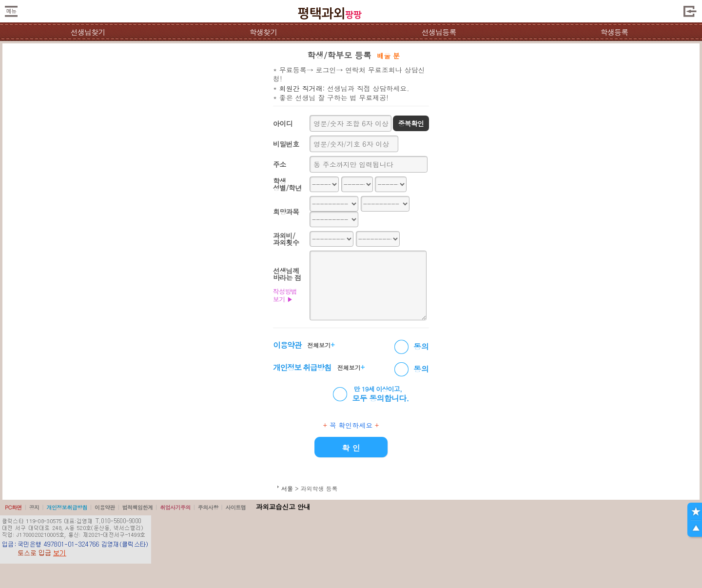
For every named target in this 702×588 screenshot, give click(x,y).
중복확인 (411, 123)
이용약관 (105, 507)
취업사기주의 (175, 507)
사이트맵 (235, 507)
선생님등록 (439, 32)
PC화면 (13, 507)
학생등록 (614, 32)
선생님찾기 (88, 32)
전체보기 (321, 345)
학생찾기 (263, 32)
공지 (34, 507)
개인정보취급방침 (67, 507)
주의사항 (208, 507)
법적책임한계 (138, 507)
